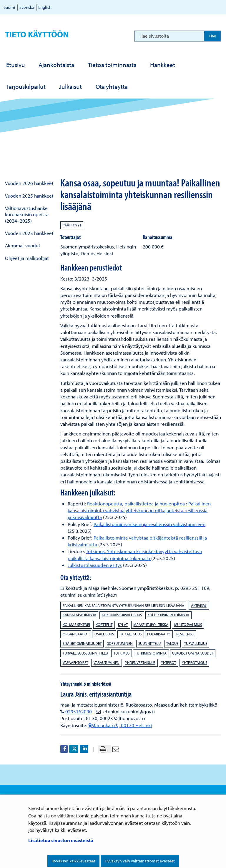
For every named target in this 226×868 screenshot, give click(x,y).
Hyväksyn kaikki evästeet (73, 861)
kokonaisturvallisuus (122, 615)
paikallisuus (131, 634)
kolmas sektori (76, 625)
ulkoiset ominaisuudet (193, 653)
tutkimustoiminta (151, 653)
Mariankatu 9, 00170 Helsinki (120, 725)
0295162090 (79, 711)
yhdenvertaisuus (140, 662)
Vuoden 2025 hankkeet (29, 196)
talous (172, 643)
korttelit (104, 625)
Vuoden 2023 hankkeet (29, 233)
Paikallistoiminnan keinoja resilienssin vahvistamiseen (149, 524)
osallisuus (104, 634)
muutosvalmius (188, 625)
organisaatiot (76, 634)
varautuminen (107, 662)
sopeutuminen (120, 643)
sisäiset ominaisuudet (82, 643)
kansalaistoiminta (79, 615)
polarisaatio (159, 634)
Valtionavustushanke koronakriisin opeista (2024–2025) (27, 214)
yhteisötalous (195, 662)
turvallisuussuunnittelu (85, 653)
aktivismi (199, 605)
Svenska (27, 7)
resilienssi (185, 634)
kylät (123, 625)
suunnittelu (149, 643)
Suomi (9, 7)
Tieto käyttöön (37, 34)
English (45, 7)
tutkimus (122, 653)
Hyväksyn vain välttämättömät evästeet (140, 861)
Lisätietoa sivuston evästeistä (61, 840)
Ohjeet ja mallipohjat (27, 258)
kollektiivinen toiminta (168, 615)
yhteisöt (168, 662)
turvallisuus (196, 643)
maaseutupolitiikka (151, 625)
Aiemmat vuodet (23, 245)
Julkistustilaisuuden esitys (95, 565)
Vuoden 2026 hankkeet (29, 183)
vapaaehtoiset (75, 662)
